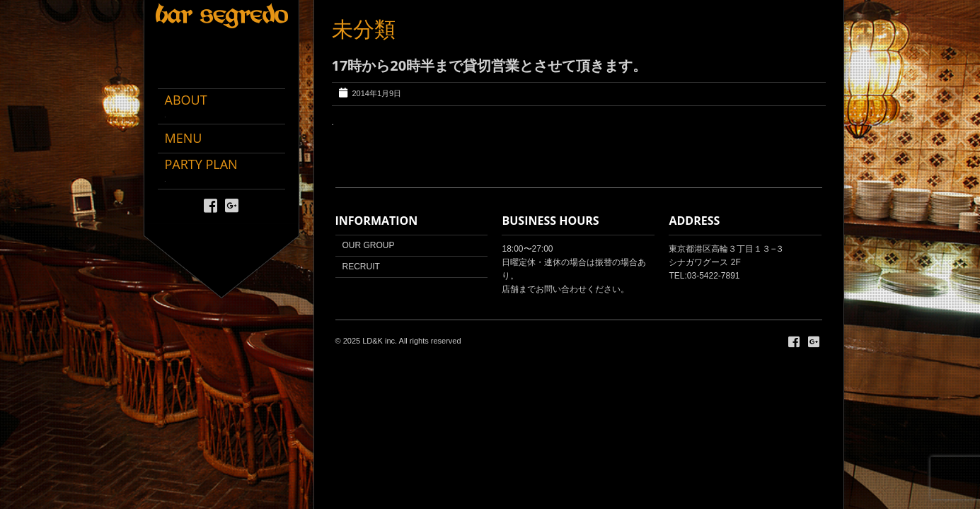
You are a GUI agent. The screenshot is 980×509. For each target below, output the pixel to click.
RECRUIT (361, 267)
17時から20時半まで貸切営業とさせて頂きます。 (490, 65)
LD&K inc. (380, 341)
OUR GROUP (369, 245)
